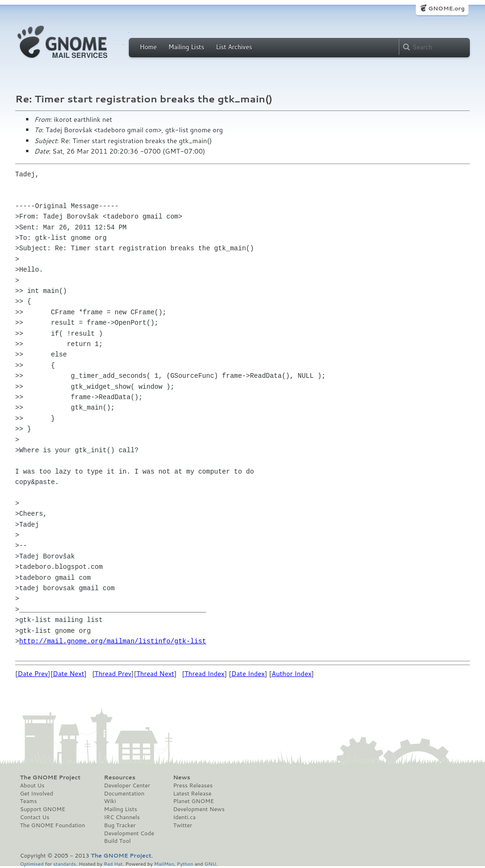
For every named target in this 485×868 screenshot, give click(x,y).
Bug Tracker (120, 825)
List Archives (234, 47)
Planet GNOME (193, 801)
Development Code (129, 833)
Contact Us (35, 817)
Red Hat (113, 863)
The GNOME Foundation (53, 825)
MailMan (164, 863)
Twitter (182, 825)
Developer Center (127, 786)
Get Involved (36, 794)
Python (185, 863)
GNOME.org (446, 8)
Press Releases (193, 786)
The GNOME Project (50, 777)
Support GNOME (43, 809)
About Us (32, 786)
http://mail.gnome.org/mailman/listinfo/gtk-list (112, 641)
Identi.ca (184, 817)
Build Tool (117, 841)
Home (148, 47)
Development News (199, 809)
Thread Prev (113, 674)
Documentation (124, 794)
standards (64, 863)
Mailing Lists (186, 47)
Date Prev (33, 674)
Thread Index (205, 674)
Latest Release (192, 794)
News (181, 777)
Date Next (68, 674)
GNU (211, 863)
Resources (120, 777)
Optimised (32, 863)
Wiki (110, 801)
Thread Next (155, 674)
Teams (28, 801)
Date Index (248, 674)
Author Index (291, 674)
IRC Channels (122, 817)
